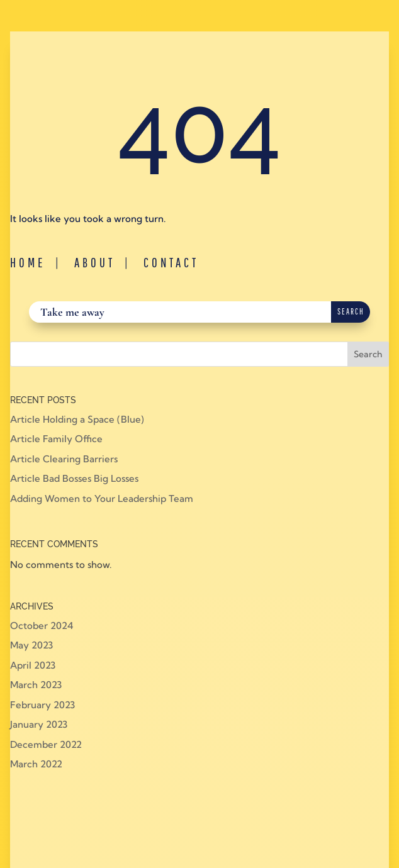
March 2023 (36, 685)
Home (28, 262)
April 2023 (33, 665)
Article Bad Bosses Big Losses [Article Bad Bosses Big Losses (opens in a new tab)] (74, 478)
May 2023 (31, 645)
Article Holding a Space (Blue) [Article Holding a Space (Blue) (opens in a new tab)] (77, 419)
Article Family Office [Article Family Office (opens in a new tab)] (56, 439)
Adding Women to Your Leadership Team (102, 498)
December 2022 (46, 744)
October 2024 (42, 626)
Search (368, 354)
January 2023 (39, 724)
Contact (171, 262)
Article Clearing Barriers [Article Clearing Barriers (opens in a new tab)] (64, 459)
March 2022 (36, 764)
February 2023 (42, 705)
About (95, 262)
